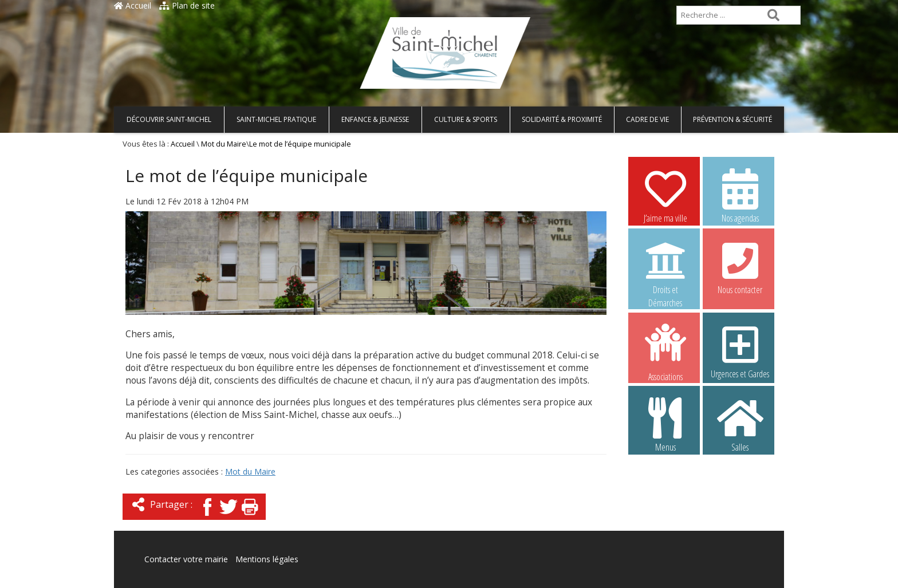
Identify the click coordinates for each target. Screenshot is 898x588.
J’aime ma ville (665, 195)
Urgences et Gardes (740, 351)
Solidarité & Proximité (562, 119)
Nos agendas (740, 195)
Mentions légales (267, 559)
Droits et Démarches (665, 267)
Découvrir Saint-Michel (169, 119)
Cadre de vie (647, 119)
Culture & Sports (466, 119)
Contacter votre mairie (186, 559)
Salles (740, 424)
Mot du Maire (224, 144)
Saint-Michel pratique (276, 119)
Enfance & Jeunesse (375, 119)
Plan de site (187, 5)
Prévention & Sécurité (732, 119)
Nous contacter (740, 267)
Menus (665, 424)
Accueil (133, 5)
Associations (665, 352)
